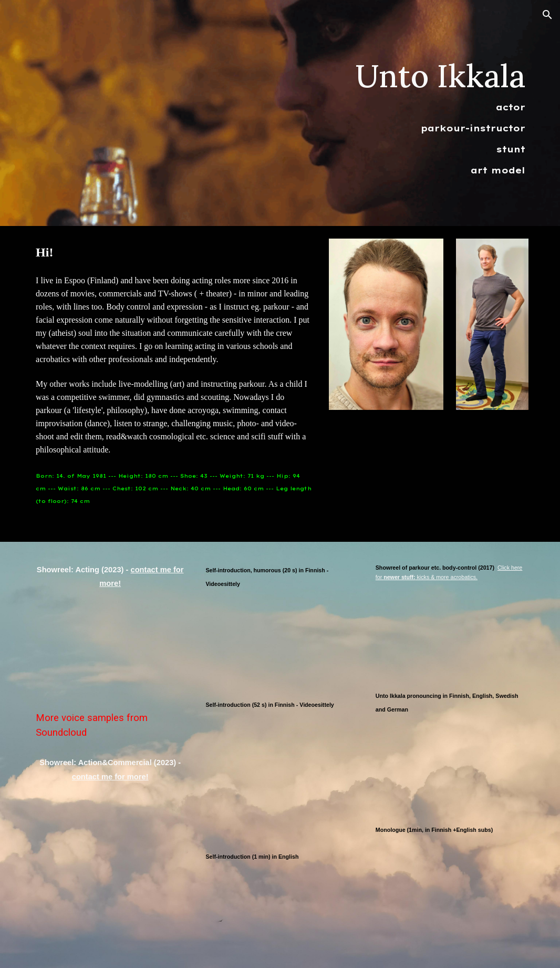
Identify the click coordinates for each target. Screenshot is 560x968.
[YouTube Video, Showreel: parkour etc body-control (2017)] (450, 631)
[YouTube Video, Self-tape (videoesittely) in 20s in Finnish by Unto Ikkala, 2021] (280, 639)
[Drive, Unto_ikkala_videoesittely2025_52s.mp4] (280, 776)
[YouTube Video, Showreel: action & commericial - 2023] (110, 843)
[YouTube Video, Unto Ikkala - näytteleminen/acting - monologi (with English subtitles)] (450, 885)
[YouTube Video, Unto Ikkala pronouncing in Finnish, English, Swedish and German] (450, 765)
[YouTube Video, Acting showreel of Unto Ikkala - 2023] (110, 650)
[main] (429, 113)
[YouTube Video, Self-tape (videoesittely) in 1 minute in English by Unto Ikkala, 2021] (280, 912)
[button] (547, 15)
